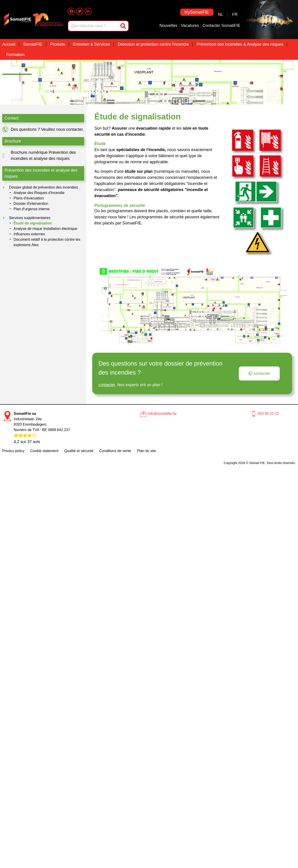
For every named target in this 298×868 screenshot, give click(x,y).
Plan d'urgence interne (32, 209)
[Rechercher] (124, 26)
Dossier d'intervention (31, 204)
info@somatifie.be (162, 414)
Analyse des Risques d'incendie (39, 193)
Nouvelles (168, 26)
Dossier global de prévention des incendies (43, 187)
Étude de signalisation (33, 223)
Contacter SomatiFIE (222, 26)
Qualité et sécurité (79, 451)
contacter (107, 385)
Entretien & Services (91, 44)
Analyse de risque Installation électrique (45, 229)
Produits (58, 44)
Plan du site (147, 451)
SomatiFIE (33, 44)
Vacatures (190, 26)
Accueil (9, 44)
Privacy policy (13, 451)
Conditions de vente (115, 451)
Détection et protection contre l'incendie (153, 44)
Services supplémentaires (30, 218)
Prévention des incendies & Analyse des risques (240, 44)
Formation (15, 55)
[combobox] (94, 26)
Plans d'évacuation (29, 198)
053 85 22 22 (268, 414)
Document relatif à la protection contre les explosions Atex (47, 242)
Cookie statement (44, 451)
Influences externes (29, 234)
